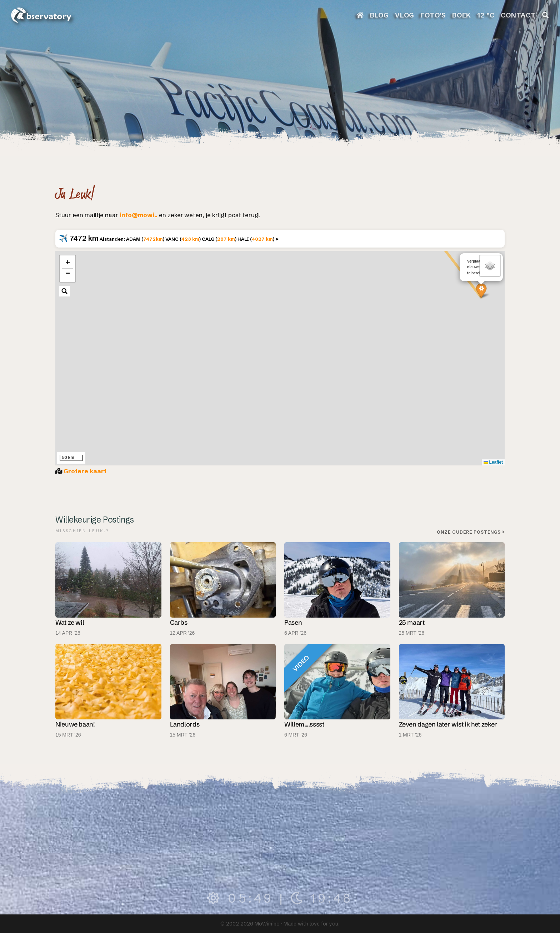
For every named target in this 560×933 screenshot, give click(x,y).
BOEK (462, 15)
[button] (481, 290)
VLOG (405, 15)
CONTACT (518, 15)
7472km (153, 239)
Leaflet (493, 462)
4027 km (262, 239)
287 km (226, 239)
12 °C (486, 15)
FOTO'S (433, 15)
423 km (190, 239)
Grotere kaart (85, 471)
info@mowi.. (139, 215)
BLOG (379, 15)
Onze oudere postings (471, 532)
